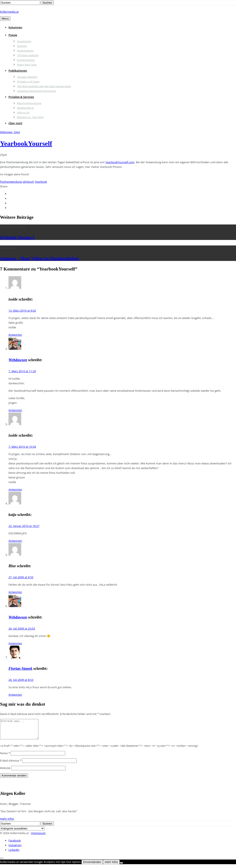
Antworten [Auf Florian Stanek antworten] (15, 695)
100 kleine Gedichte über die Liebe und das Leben (44, 86)
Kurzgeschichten (26, 60)
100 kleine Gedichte (28, 55)
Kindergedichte (25, 51)
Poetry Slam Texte (27, 65)
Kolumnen (15, 27)
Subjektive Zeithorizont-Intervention (37, 91)
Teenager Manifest (27, 77)
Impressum (38, 837)
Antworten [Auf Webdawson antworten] (15, 410)
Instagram (15, 849)
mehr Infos (7, 822)
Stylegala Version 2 (17, 237)
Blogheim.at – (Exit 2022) (30, 117)
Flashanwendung (11, 182)
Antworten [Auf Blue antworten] (15, 592)
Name (5, 757)
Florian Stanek (20, 669)
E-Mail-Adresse (11, 764)
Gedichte (22, 46)
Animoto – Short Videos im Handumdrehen (39, 258)
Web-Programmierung (29, 103)
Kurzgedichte (24, 41)
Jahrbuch (28, 182)
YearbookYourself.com (120, 162)
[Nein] (121, 867)
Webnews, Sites (10, 132)
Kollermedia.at (9, 12)
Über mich (15, 123)
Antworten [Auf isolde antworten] (15, 335)
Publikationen (18, 71)
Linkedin (14, 854)
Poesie (13, 35)
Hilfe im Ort (23, 112)
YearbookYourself (26, 144)
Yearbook (41, 182)
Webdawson (18, 360)
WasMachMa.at (25, 108)
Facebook (15, 844)
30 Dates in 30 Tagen (28, 82)
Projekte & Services (21, 97)
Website (5, 772)
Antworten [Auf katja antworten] (15, 541)
